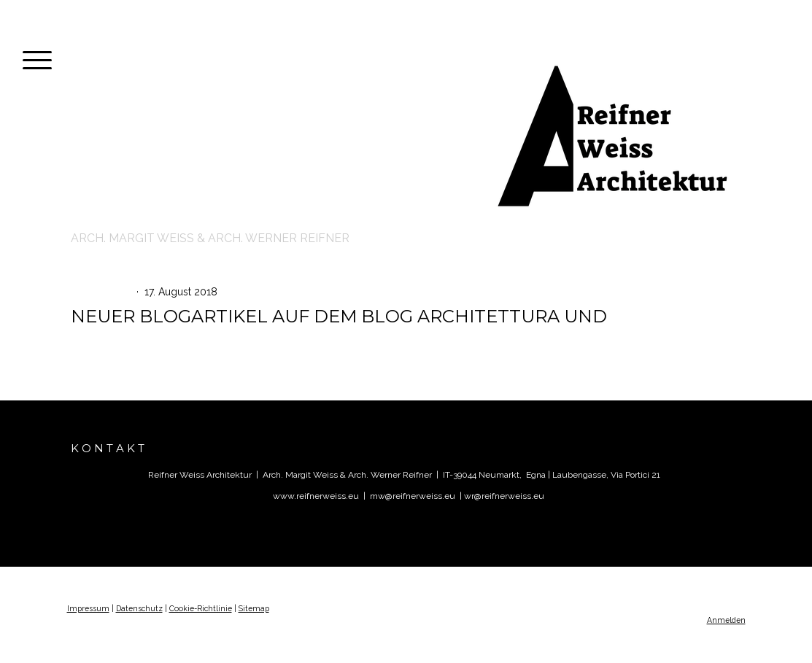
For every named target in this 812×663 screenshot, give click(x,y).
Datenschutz (139, 608)
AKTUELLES (104, 292)
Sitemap (254, 608)
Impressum (88, 608)
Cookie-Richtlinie (201, 608)
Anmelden (726, 620)
